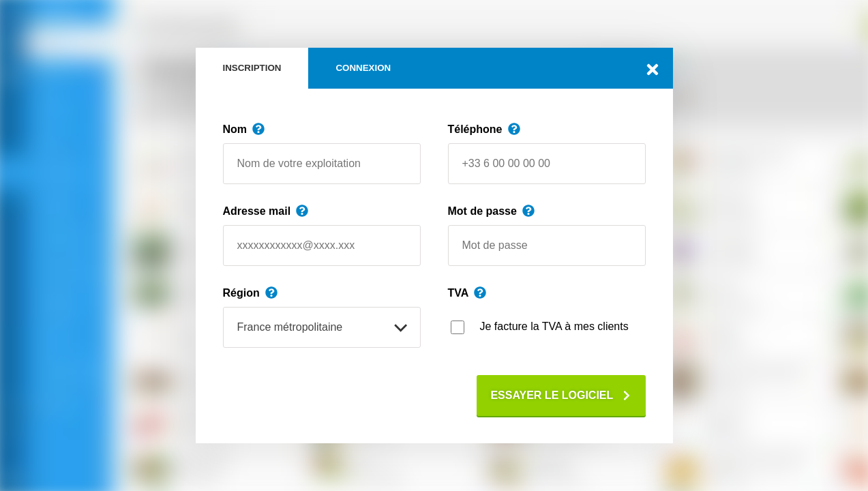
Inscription (252, 68)
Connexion (363, 68)
